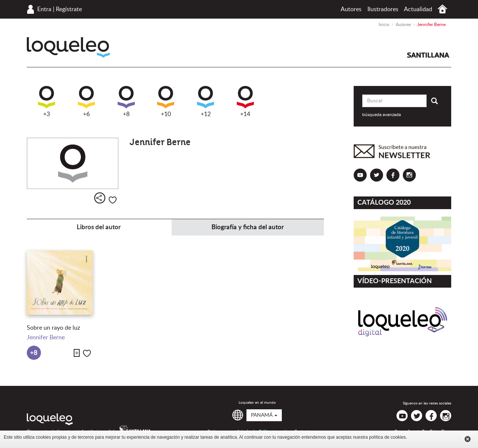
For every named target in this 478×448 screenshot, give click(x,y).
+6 (86, 102)
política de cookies (387, 437)
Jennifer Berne (46, 337)
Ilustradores (383, 9)
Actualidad (418, 9)
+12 (205, 102)
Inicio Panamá (442, 9)
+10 (166, 102)
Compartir (100, 198)
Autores (351, 9)
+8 (126, 102)
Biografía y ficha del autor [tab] (248, 227)
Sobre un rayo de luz (53, 328)
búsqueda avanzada (382, 115)
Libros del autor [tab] (99, 227)
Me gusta (113, 200)
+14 (245, 102)
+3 (47, 102)
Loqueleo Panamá (68, 47)
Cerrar (468, 439)
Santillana (428, 55)
